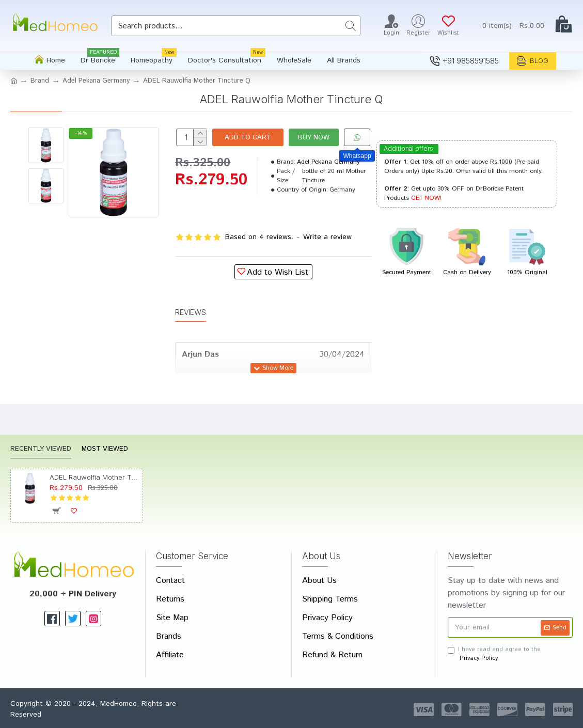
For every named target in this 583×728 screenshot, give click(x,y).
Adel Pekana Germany (96, 81)
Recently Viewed (41, 449)
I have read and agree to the (494, 654)
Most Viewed (105, 449)
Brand (40, 81)
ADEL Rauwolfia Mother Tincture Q (94, 477)
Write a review (327, 237)
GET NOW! (426, 198)
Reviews (191, 312)
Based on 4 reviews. (259, 237)
